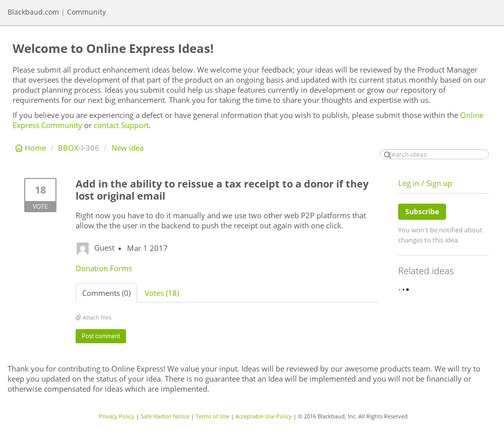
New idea (128, 148)
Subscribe (422, 211)
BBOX (68, 148)
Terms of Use (212, 416)
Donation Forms (104, 268)
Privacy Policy (117, 416)
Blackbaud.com (33, 12)
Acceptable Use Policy (264, 416)
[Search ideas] (434, 154)
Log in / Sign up (425, 183)
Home (31, 148)
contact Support (121, 125)
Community (86, 12)
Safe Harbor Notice (165, 416)
